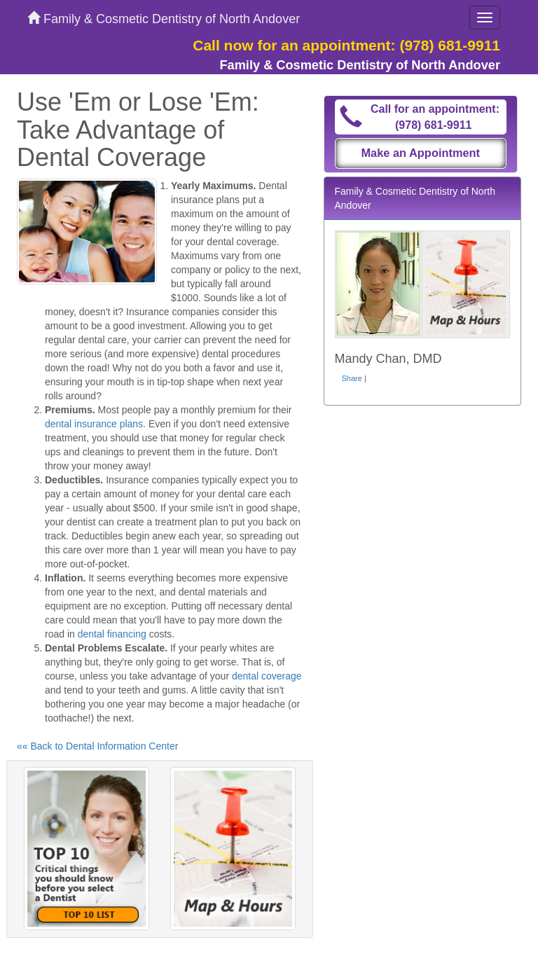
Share (352, 378)
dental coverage (267, 676)
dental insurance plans (94, 424)
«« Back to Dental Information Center (97, 746)
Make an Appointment (420, 153)
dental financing (112, 634)
